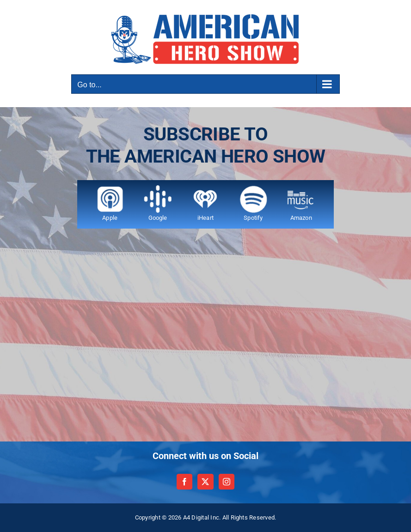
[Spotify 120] (253, 189)
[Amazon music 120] (301, 189)
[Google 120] (158, 189)
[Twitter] (205, 482)
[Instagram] (227, 482)
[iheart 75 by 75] (205, 189)
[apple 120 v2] (110, 189)
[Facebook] (184, 482)
